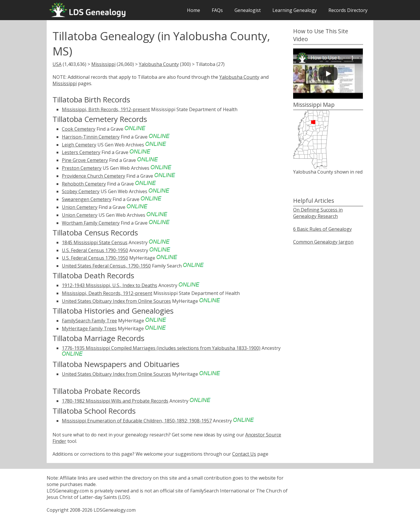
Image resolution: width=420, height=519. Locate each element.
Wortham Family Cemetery (91, 223)
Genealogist (248, 10)
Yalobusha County (159, 64)
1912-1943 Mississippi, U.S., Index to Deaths (110, 285)
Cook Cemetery (79, 129)
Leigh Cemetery (79, 145)
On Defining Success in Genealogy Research (318, 213)
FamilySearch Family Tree (89, 321)
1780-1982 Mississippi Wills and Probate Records (115, 401)
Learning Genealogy (295, 10)
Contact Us (244, 454)
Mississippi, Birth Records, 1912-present (106, 109)
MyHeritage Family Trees (89, 328)
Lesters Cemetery (81, 152)
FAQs (217, 10)
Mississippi (103, 64)
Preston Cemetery (82, 168)
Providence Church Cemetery (93, 176)
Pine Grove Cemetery (85, 160)
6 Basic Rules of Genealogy (322, 229)
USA (57, 64)
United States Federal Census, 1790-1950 (106, 266)
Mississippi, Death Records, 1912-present (107, 293)
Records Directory (348, 10)
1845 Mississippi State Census (95, 242)
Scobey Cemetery (81, 191)
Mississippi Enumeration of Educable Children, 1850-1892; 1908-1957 (137, 421)
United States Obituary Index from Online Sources (116, 301)
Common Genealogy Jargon (323, 242)
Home (194, 10)
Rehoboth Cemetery (84, 184)
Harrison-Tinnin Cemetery (91, 137)
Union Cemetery (80, 207)
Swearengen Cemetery (87, 199)
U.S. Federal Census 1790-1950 (95, 250)
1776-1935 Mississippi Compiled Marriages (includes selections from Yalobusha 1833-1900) (161, 348)
